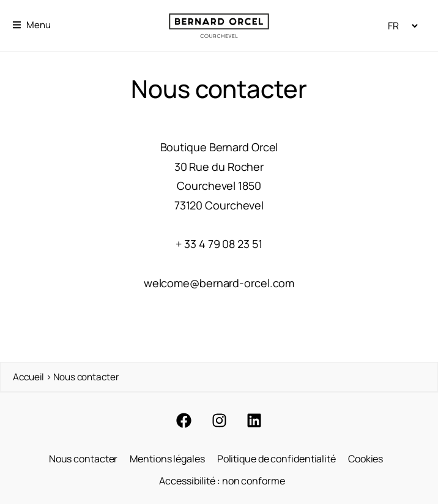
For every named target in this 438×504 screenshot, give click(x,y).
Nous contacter (84, 459)
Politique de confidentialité (277, 459)
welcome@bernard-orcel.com (219, 283)
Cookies (366, 459)
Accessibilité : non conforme (222, 481)
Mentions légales (167, 459)
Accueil (28, 377)
